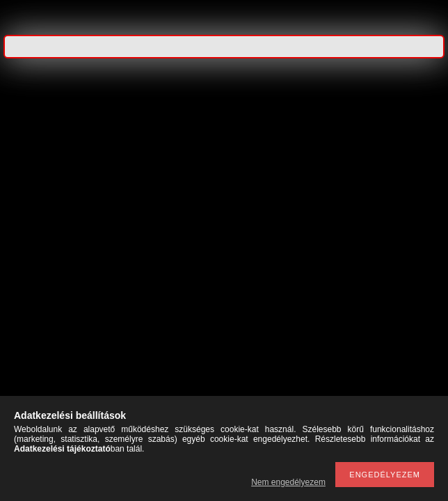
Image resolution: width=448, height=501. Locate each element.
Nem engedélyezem (288, 482)
